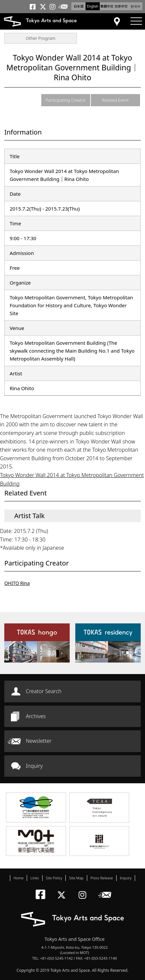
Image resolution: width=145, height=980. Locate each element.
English (92, 6)
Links (35, 878)
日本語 (79, 6)
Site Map (76, 878)
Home (18, 878)
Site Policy (54, 878)
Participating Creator (66, 100)
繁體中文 (107, 6)
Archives (36, 716)
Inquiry (34, 766)
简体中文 (121, 6)
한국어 (135, 6)
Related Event (115, 100)
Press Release (102, 878)
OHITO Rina (17, 583)
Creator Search (44, 691)
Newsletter (39, 741)
